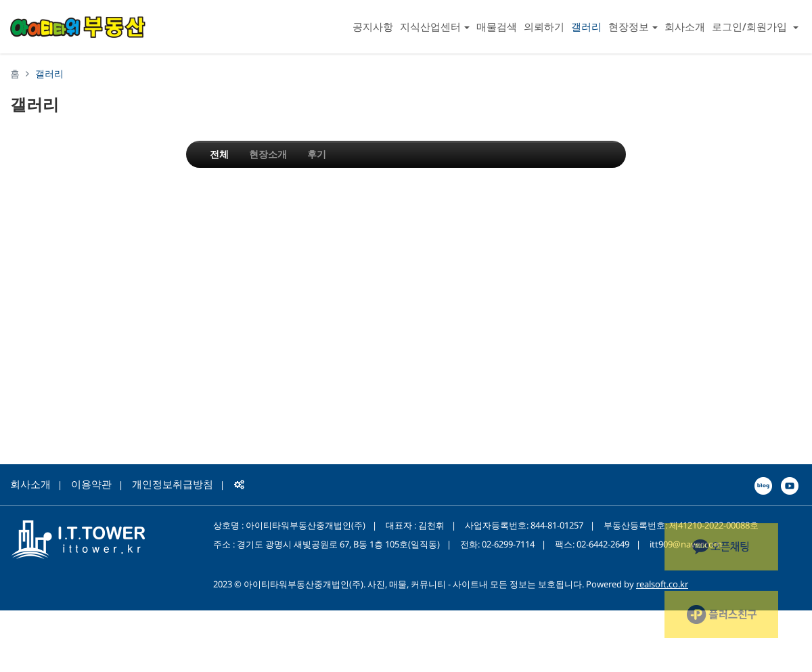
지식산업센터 (435, 26)
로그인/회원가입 (755, 26)
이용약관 (91, 484)
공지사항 (373, 26)
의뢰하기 (544, 26)
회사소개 (685, 26)
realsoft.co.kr (662, 584)
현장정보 (633, 26)
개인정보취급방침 (173, 484)
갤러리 (586, 26)
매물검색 (497, 26)
